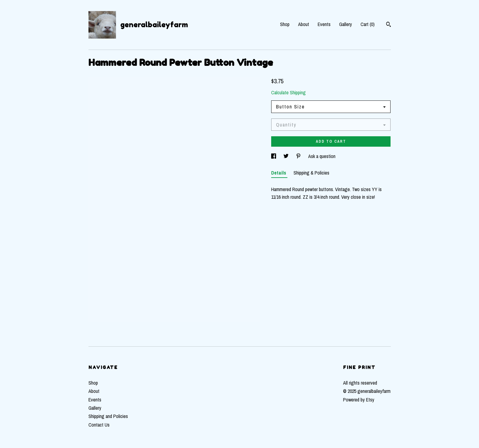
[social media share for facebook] (274, 156)
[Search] (389, 25)
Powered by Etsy (359, 400)
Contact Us (99, 425)
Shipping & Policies (311, 173)
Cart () (368, 24)
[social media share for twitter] (287, 156)
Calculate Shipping (288, 92)
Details (279, 173)
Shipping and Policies (108, 416)
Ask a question (322, 156)
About (304, 24)
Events (324, 24)
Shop (285, 24)
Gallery (346, 24)
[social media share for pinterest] (299, 156)
